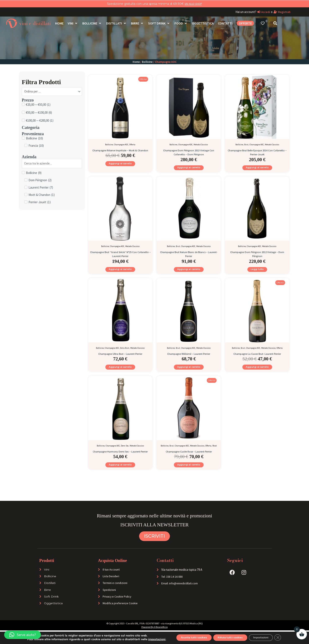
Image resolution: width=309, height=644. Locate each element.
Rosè (215, 451)
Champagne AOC (121, 145)
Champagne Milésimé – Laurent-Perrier (189, 357)
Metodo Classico (201, 145)
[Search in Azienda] (52, 165)
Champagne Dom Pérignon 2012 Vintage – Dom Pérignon (257, 256)
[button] (23, 635)
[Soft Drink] (159, 23)
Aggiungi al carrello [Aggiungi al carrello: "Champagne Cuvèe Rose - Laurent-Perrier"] (189, 471)
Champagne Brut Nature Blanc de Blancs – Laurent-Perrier (189, 256)
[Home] (59, 23)
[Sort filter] (52, 92)
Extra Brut (125, 352)
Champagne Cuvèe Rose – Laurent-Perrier (189, 457)
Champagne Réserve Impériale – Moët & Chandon (120, 152)
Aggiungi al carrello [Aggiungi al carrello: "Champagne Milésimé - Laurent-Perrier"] (189, 372)
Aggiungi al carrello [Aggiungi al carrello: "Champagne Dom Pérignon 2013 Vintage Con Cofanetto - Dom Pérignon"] (189, 169)
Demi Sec (125, 451)
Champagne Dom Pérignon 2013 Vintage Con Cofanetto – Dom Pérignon (189, 152)
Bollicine (147, 62)
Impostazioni (267, 637)
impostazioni (146, 639)
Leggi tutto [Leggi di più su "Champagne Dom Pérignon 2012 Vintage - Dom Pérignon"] (257, 272)
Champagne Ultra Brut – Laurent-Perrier (120, 357)
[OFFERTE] (245, 23)
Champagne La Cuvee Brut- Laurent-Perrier (257, 357)
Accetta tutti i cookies (187, 637)
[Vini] (73, 23)
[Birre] (137, 23)
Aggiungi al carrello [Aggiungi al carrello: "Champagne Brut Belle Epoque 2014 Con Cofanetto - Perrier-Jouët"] (257, 169)
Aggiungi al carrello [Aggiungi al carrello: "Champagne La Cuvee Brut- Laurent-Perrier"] (257, 372)
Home (136, 62)
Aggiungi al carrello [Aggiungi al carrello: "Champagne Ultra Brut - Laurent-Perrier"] (120, 372)
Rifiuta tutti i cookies (230, 637)
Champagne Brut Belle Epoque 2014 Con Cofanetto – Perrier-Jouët (257, 152)
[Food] (181, 23)
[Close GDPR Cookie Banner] (288, 638)
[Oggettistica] (203, 23)
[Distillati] (116, 23)
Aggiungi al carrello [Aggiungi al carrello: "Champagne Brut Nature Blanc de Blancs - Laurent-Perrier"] (189, 272)
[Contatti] (225, 23)
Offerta (132, 145)
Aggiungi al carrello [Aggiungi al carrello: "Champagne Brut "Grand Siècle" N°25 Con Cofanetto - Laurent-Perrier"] (120, 272)
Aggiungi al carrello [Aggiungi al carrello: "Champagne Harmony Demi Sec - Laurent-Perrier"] (120, 475)
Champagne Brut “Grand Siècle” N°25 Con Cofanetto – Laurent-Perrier (120, 256)
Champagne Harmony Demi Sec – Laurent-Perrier (120, 459)
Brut (246, 145)
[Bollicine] (92, 23)
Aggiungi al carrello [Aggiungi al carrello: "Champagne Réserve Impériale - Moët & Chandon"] (120, 169)
